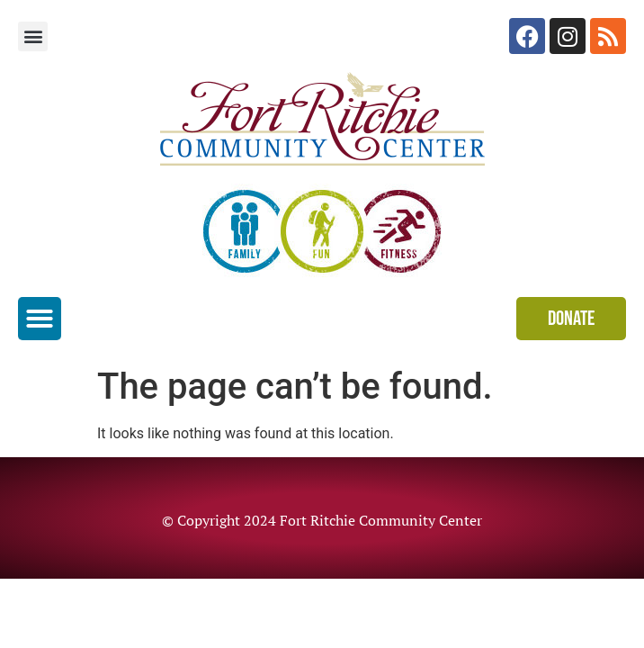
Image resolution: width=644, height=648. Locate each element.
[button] (33, 36)
